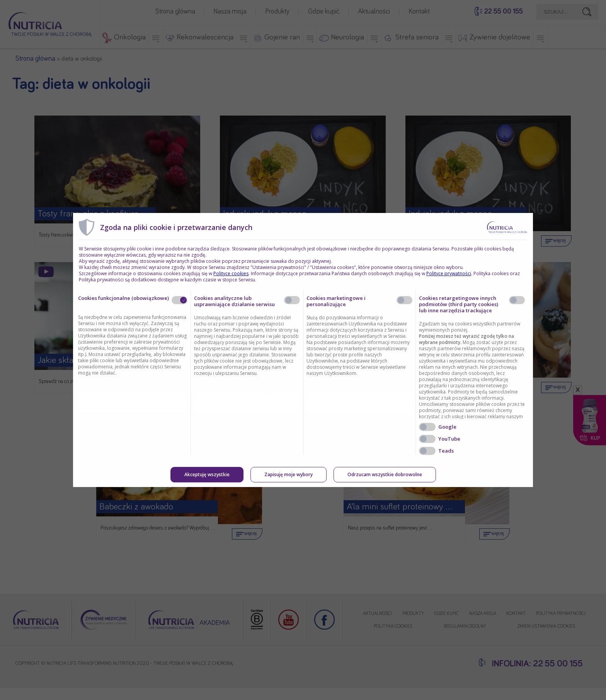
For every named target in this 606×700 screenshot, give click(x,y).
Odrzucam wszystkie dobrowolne (385, 474)
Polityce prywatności (449, 273)
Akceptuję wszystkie (207, 474)
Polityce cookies (231, 273)
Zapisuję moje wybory (289, 474)
